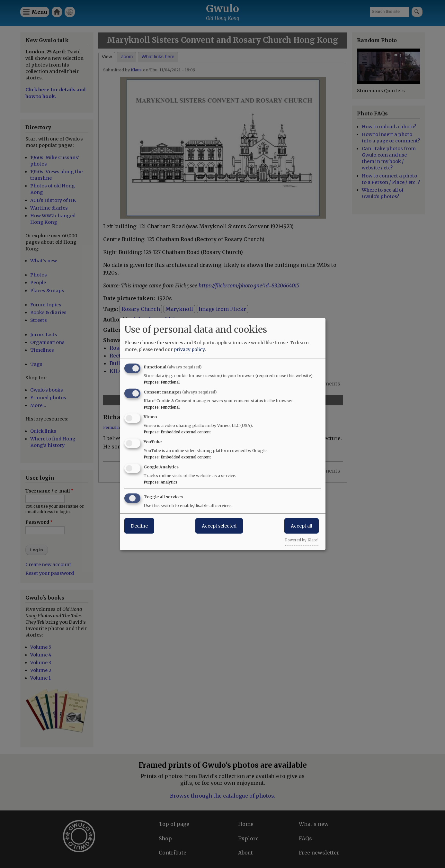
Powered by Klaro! (302, 540)
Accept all (302, 526)
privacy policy (189, 349)
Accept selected (219, 526)
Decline (139, 526)
